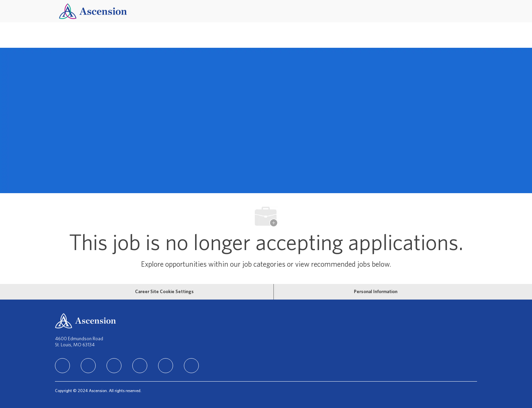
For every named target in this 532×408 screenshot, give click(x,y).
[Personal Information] (376, 292)
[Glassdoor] (191, 366)
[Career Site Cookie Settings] (164, 292)
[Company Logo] (93, 11)
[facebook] (88, 366)
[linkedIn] (62, 366)
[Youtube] (166, 366)
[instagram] (114, 366)
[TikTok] (140, 366)
